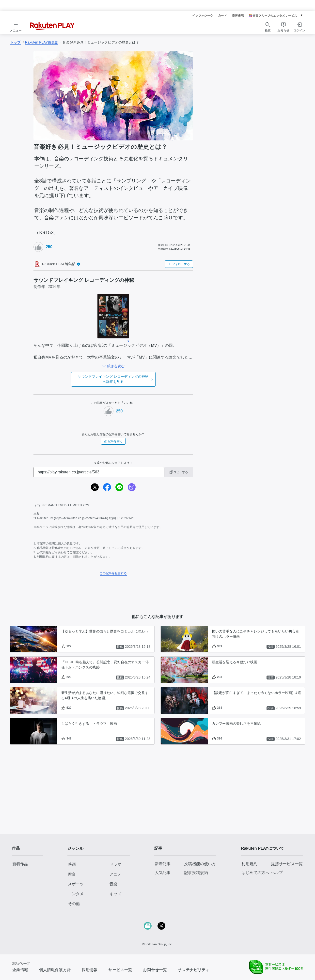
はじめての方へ (255, 873)
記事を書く (113, 441)
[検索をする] (268, 26)
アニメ (115, 874)
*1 (128, 341)
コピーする (179, 472)
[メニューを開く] (16, 26)
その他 (74, 904)
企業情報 (20, 970)
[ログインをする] (299, 26)
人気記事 (163, 873)
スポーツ (76, 884)
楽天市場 (238, 15)
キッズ (115, 894)
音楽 (113, 884)
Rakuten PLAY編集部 (42, 42)
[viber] (132, 487)
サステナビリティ (194, 970)
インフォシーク (203, 15)
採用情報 (90, 970)
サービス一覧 (120, 970)
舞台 (72, 874)
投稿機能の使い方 (200, 864)
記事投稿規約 (196, 873)
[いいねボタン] (38, 247)
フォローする (179, 264)
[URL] (99, 472)
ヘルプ (277, 873)
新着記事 (163, 864)
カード (222, 15)
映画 (72, 864)
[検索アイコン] (268, 25)
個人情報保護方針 (55, 970)
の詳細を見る (113, 379)
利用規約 (249, 864)
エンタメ (76, 894)
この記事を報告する (113, 573)
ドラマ (115, 864)
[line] (119, 487)
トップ (16, 42)
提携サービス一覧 (287, 864)
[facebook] (107, 487)
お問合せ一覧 (155, 970)
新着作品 (20, 864)
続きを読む (116, 366)
